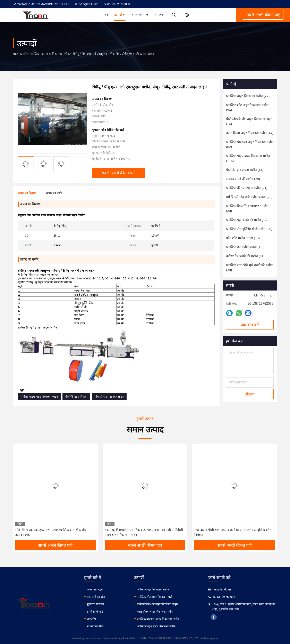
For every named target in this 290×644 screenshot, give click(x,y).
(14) (249, 122)
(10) (245, 247)
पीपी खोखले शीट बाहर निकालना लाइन (157, 604)
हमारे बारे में (140, 15)
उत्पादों (120, 15)
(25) (249, 197)
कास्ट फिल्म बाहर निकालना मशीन (155, 612)
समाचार (160, 15)
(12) (247, 220)
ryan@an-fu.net (86, 4)
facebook (214, 617)
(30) (247, 209)
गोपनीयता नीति (95, 626)
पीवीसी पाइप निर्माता (76, 397)
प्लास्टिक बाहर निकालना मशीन (153, 589)
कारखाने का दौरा (96, 597)
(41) (245, 170)
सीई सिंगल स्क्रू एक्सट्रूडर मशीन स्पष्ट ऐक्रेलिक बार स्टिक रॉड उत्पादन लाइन (50, 532)
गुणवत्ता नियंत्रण (95, 604)
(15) (243, 238)
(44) (250, 133)
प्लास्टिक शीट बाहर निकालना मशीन (156, 597)
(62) (250, 145)
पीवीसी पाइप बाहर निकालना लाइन (39, 397)
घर (106, 15)
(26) (249, 229)
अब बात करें (250, 325)
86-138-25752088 (117, 4)
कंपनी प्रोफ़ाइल (95, 589)
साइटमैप (91, 619)
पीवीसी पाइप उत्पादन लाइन (109, 397)
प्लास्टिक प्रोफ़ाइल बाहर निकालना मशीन (158, 619)
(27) (248, 96)
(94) (247, 108)
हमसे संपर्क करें (95, 612)
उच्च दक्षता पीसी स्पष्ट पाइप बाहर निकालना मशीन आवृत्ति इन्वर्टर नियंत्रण (233, 532)
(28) (243, 179)
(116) (248, 158)
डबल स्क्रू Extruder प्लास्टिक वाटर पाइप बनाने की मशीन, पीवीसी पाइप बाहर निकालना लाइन (144, 532)
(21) (247, 188)
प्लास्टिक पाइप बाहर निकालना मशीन (49, 54)
